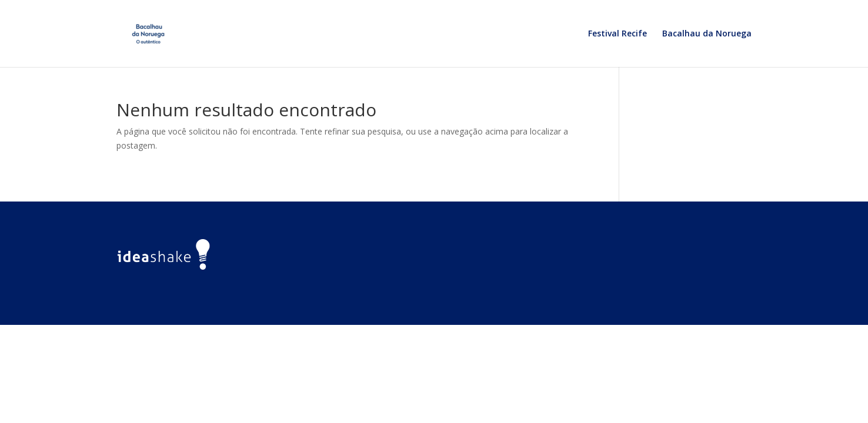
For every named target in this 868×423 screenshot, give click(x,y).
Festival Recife (617, 34)
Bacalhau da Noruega (707, 34)
